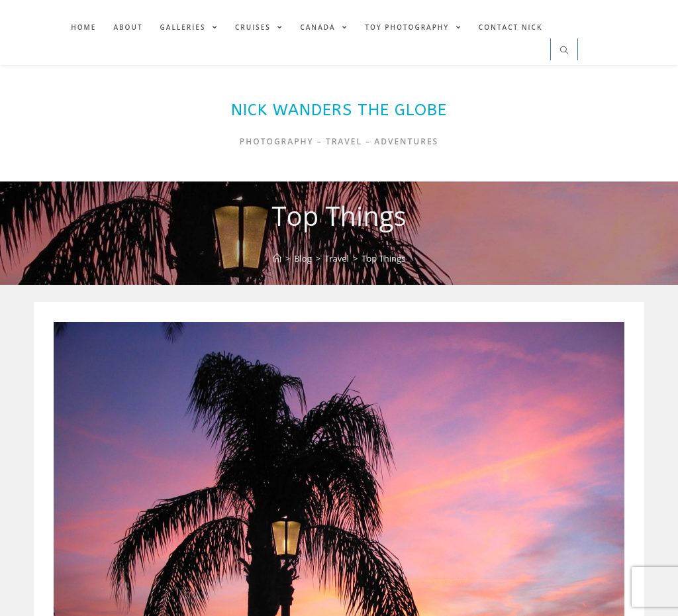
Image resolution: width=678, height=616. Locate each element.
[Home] (277, 258)
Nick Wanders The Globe (339, 110)
